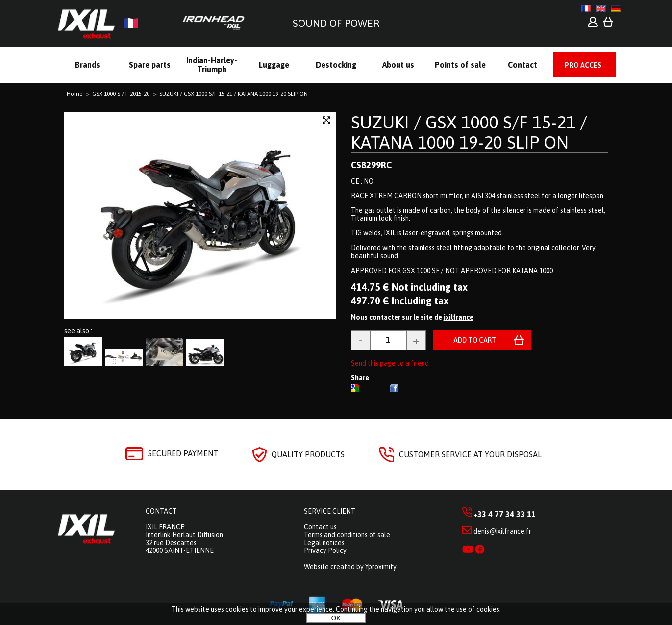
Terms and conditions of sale (347, 535)
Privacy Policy (325, 550)
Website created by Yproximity (350, 567)
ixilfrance (459, 317)
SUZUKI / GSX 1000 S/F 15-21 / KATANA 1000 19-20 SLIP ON (469, 132)
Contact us (320, 527)
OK (336, 618)
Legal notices (324, 543)
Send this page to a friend (390, 363)
